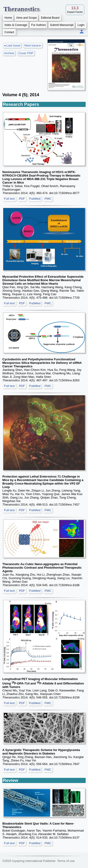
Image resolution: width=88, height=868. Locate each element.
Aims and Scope (26, 18)
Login (81, 25)
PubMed (35, 199)
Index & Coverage (16, 25)
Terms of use (66, 861)
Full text (9, 199)
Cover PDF (26, 53)
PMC (48, 199)
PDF (22, 199)
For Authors (38, 25)
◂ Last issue (12, 45)
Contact (9, 32)
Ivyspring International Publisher (34, 861)
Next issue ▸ (33, 45)
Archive (9, 53)
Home (8, 18)
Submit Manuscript (62, 25)
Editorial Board (50, 18)
